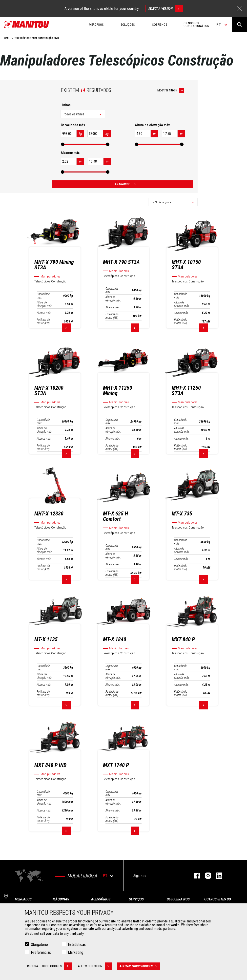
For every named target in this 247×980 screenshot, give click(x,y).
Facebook (195, 876)
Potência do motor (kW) (43, 321)
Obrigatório (39, 945)
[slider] (62, 144)
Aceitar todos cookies (140, 966)
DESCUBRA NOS (178, 899)
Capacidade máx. (43, 296)
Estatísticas (77, 945)
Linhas (66, 105)
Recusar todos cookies (49, 966)
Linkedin (217, 876)
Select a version (165, 9)
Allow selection (95, 966)
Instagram (206, 876)
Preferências (41, 952)
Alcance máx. (44, 313)
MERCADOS (23, 899)
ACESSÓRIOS (101, 899)
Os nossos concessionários (196, 24)
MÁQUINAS (61, 899)
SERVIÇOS (136, 899)
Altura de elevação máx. (45, 304)
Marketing (76, 952)
